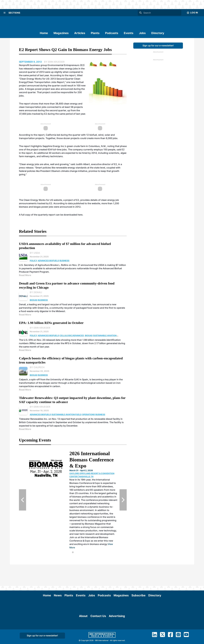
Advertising (117, 637)
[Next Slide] (123, 500)
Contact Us (98, 637)
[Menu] (5, 13)
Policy (34, 261)
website (58, 200)
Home (44, 33)
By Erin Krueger (40, 328)
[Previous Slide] (23, 500)
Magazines (61, 33)
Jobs (142, 33)
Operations (88, 414)
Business (64, 261)
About (83, 637)
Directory (158, 33)
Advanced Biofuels (48, 261)
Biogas (34, 300)
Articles (80, 33)
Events (129, 33)
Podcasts (112, 33)
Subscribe (138, 574)
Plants (95, 33)
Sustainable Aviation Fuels (66, 414)
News (58, 574)
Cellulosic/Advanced (72, 335)
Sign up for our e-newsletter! (158, 46)
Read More (25, 275)
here (80, 215)
